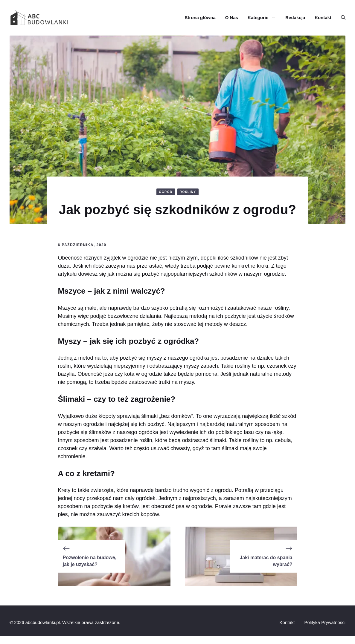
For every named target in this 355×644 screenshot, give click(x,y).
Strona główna (200, 17)
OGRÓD (166, 192)
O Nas (232, 17)
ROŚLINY (188, 192)
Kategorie (264, 18)
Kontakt (323, 17)
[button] (341, 18)
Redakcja (295, 17)
